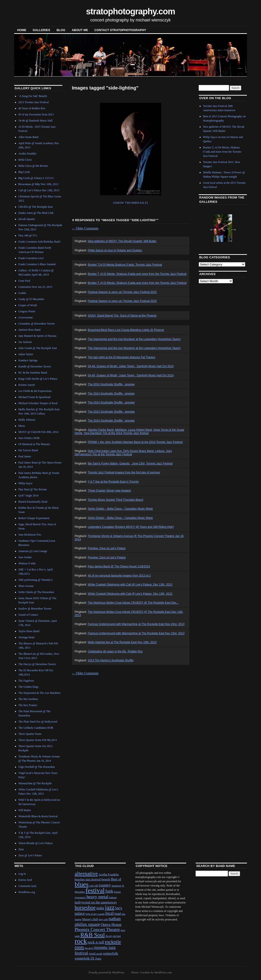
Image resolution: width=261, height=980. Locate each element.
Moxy (22, 426)
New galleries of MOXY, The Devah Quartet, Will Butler (122, 241)
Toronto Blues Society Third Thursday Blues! (115, 500)
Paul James (25, 456)
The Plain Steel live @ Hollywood (38, 722)
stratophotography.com (131, 11)
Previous (211, 228)
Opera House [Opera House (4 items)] (111, 925)
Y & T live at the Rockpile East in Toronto (113, 482)
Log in (22, 874)
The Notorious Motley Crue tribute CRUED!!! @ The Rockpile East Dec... (133, 603)
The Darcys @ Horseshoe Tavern (37, 664)
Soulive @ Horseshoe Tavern (35, 609)
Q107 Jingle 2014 (28, 496)
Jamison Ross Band (29, 330)
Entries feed (25, 880)
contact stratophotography (120, 30)
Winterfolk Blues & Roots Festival (38, 816)
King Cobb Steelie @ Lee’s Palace (38, 379)
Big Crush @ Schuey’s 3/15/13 (36, 178)
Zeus (21, 849)
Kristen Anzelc (27, 385)
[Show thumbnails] (131, 203)
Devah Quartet (27, 219)
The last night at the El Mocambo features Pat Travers (121, 357)
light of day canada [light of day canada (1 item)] (95, 914)
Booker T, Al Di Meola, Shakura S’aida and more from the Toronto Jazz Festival (137, 283)
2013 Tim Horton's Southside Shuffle (111, 660)
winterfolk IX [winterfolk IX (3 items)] (84, 958)
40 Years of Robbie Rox (32, 108)
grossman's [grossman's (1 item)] (80, 897)
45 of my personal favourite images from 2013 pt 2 (119, 576)
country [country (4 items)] (105, 885)
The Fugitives (26, 681)
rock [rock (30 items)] (81, 941)
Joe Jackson (25, 342)
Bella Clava (25, 160)
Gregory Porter (27, 311)
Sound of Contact (28, 615)
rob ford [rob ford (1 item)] (117, 936)
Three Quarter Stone (30, 734)
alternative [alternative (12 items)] (86, 874)
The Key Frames (28, 705)
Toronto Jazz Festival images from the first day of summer (124, 472)
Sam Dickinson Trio (30, 535)
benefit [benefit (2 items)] (106, 879)
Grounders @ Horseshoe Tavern (36, 324)
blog (61, 30)
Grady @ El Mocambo (31, 299)
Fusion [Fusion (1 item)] (117, 892)
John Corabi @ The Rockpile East (38, 348)
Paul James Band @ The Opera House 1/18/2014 (119, 566)
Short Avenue (26, 586)
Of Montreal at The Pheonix (34, 444)
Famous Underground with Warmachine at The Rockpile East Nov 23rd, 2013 (136, 624)
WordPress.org (27, 892)
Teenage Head (26, 637)
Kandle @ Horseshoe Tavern (35, 366)
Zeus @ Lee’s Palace (30, 855)
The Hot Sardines (28, 699)
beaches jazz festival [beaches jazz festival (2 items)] (88, 879)
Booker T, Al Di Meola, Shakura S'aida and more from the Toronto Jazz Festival (137, 274)
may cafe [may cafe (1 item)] (103, 919)
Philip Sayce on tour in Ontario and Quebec (115, 250)
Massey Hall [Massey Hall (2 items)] (90, 919)
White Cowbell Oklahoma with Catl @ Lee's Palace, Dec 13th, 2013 (130, 585)
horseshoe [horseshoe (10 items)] (85, 908)
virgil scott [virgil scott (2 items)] (95, 954)
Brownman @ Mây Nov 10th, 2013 (38, 184)
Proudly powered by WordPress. (107, 972)
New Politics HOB (29, 438)
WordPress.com (163, 972)
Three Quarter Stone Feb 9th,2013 (38, 740)
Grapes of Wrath (28, 305)
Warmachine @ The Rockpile (35, 783)
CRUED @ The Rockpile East (36, 207)
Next (232, 228)
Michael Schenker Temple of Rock (38, 403)
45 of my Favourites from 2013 (36, 114)
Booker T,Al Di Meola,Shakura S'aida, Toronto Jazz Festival (125, 265)
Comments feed (27, 886)
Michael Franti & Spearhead (34, 397)
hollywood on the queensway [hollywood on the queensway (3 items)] (96, 902)
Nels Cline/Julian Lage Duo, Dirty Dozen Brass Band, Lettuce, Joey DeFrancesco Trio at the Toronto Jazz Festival (123, 453)
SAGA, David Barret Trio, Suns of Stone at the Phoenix (122, 316)
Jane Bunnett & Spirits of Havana (37, 336)
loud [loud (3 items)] (117, 913)
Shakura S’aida (27, 563)
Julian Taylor (26, 354)
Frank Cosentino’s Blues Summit (37, 264)
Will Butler (25, 810)
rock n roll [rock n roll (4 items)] (96, 942)
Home (22, 30)
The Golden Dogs (28, 687)
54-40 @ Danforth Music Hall (35, 121)
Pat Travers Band (28, 450)
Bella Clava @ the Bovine (33, 166)
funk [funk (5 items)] (109, 891)
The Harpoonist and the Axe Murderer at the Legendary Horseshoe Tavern (134, 339)
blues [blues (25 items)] (81, 884)
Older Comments (85, 228)
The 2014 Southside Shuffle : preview (111, 384)
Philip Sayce (25, 483)
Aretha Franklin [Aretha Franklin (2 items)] (109, 874)
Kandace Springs (28, 360)
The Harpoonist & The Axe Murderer (39, 693)
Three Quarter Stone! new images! (109, 491)
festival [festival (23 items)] (95, 890)
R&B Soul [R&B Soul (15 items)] (93, 935)
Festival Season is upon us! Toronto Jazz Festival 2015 (122, 292)
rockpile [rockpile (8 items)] (113, 942)
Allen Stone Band (28, 137)
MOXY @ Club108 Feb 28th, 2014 (38, 432)
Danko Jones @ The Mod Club (36, 213)
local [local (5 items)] (109, 913)
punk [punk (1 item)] (77, 936)
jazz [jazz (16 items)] (110, 907)
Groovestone (26, 317)
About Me (80, 30)
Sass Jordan (25, 557)
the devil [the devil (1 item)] (89, 948)
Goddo (22, 293)
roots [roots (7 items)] (79, 947)
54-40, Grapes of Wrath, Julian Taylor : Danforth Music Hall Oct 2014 (131, 366)
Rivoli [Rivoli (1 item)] (109, 936)
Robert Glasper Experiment (34, 518)
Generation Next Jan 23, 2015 (35, 287)
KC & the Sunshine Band (33, 373)
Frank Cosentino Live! (31, 258)
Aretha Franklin (27, 154)
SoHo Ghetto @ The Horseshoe (36, 592)
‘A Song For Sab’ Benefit (33, 96)
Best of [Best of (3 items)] (116, 879)
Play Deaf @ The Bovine (33, 489)
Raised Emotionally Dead (33, 502)
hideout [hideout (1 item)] (113, 897)
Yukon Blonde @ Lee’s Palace (36, 843)
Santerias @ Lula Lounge (33, 551)
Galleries (41, 30)
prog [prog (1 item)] (123, 930)
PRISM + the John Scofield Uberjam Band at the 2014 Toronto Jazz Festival (135, 442)
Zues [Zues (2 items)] (98, 958)
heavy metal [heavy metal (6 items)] (97, 897)
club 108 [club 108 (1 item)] (94, 886)
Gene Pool (24, 281)
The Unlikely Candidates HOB (36, 728)
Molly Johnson (27, 420)
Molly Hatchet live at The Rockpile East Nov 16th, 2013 (122, 642)
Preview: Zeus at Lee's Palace (107, 548)
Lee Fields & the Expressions (35, 391)
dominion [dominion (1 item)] (116, 886)
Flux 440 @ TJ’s (28, 236)
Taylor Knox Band (29, 631)
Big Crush (24, 172)
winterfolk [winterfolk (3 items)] (111, 953)
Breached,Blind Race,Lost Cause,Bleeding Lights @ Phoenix (126, 330)
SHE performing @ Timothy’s (35, 580)
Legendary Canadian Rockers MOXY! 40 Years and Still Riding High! (131, 527)
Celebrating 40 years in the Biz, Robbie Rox (115, 651)
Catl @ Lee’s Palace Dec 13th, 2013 (39, 190)
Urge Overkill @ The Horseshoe (37, 767)
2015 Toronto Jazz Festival (34, 102)
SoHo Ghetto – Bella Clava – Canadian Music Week (120, 509)
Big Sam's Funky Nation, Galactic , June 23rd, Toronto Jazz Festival (130, 464)
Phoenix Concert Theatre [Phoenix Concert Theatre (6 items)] (97, 929)
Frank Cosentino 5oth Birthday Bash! (40, 242)
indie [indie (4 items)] (100, 908)
